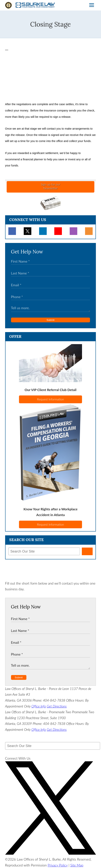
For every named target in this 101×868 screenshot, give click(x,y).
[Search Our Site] (44, 551)
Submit (50, 320)
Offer (15, 336)
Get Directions (57, 706)
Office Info (39, 706)
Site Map (77, 865)
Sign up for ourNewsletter (50, 186)
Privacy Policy (58, 865)
